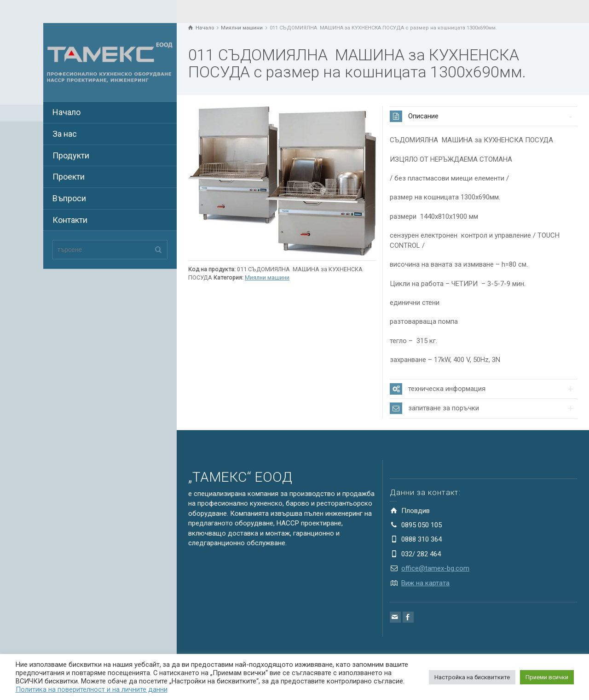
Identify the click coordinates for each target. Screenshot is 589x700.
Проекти (69, 177)
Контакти (70, 220)
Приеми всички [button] (547, 677)
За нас (65, 134)
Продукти (71, 155)
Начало (66, 112)
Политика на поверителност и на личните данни (92, 689)
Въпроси (69, 198)
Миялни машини (267, 277)
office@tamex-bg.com (435, 568)
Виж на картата (425, 583)
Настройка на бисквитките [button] (472, 677)
